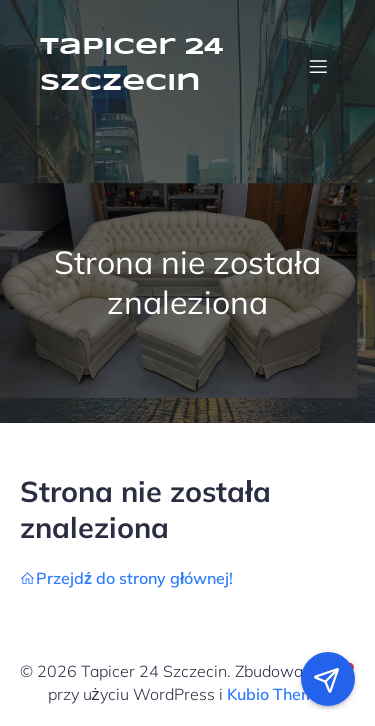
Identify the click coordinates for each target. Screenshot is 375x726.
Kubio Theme (275, 694)
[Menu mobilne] (318, 66)
